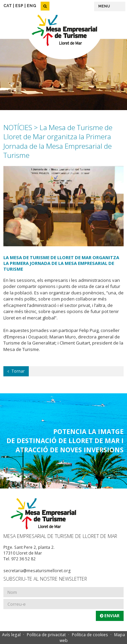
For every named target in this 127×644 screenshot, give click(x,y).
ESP (19, 6)
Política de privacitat (46, 635)
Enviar (110, 616)
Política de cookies (90, 635)
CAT (8, 6)
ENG (31, 6)
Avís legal (11, 635)
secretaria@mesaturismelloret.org (37, 571)
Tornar (16, 371)
